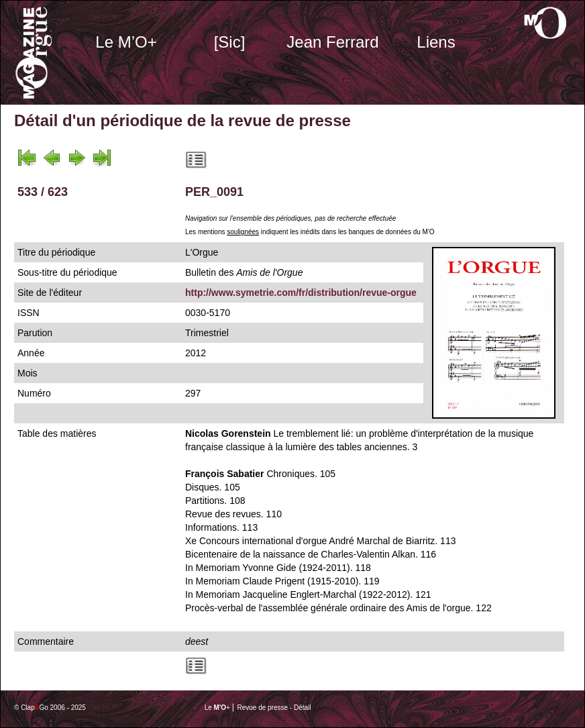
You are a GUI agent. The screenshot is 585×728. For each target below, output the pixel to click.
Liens (436, 42)
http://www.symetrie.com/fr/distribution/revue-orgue (301, 293)
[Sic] (230, 42)
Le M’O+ (126, 42)
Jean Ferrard (332, 42)
